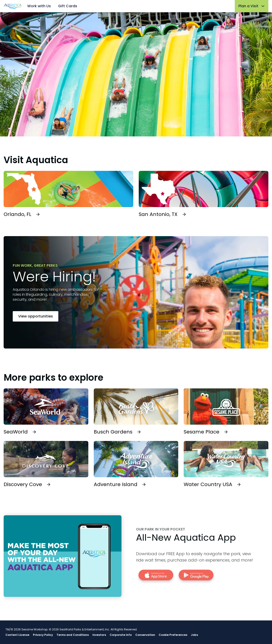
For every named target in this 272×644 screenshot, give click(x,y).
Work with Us (39, 6)
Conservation (145, 635)
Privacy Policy (43, 635)
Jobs (194, 635)
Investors (99, 635)
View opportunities (36, 316)
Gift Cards (68, 6)
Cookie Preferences (173, 635)
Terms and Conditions (73, 635)
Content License (17, 635)
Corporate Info (121, 635)
